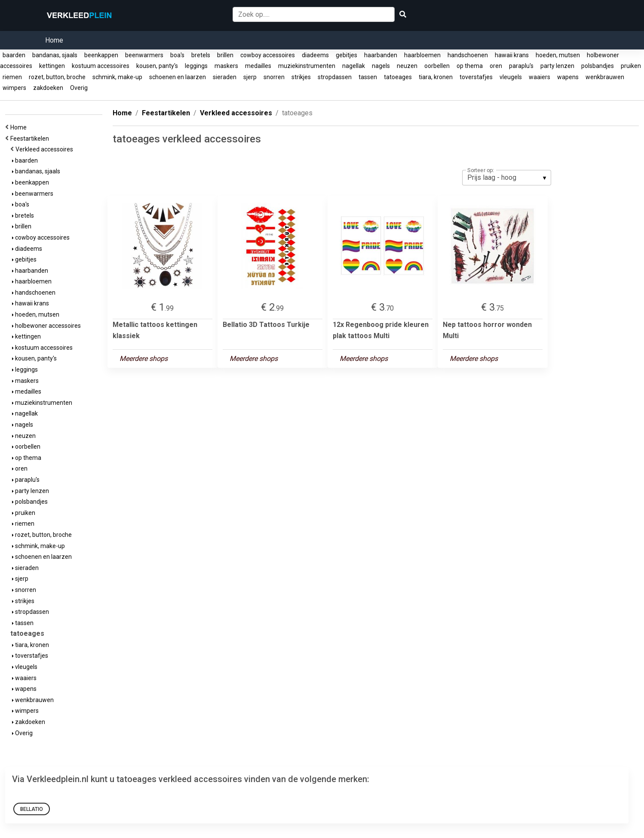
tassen (368, 77)
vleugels (511, 77)
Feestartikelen (31, 139)
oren (496, 66)
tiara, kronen (436, 77)
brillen (225, 55)
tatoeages (398, 77)
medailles (258, 66)
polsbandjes (598, 66)
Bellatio (32, 809)
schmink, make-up (117, 77)
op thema (470, 66)
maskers (226, 66)
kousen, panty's (157, 66)
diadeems (315, 55)
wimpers (14, 88)
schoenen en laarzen (178, 77)
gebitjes (347, 55)
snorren (274, 77)
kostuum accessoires (101, 66)
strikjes (301, 77)
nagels (381, 66)
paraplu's (521, 66)
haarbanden (381, 55)
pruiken (631, 66)
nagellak (354, 66)
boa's (177, 55)
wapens (568, 77)
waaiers (540, 77)
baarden (14, 55)
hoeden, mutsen (558, 55)
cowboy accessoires (268, 55)
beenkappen (101, 55)
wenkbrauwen (605, 77)
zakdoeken (48, 88)
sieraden (225, 77)
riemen (12, 77)
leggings (196, 66)
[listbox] (507, 178)
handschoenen (468, 55)
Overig (79, 88)
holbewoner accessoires (46, 326)
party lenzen (557, 66)
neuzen (407, 66)
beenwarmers (144, 55)
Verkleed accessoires (46, 149)
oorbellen (437, 66)
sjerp (250, 77)
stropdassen (335, 77)
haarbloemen (422, 55)
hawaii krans (512, 55)
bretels (201, 55)
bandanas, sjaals (55, 55)
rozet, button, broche (57, 77)
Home (54, 40)
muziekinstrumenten (307, 66)
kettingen (52, 66)
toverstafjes (476, 77)
